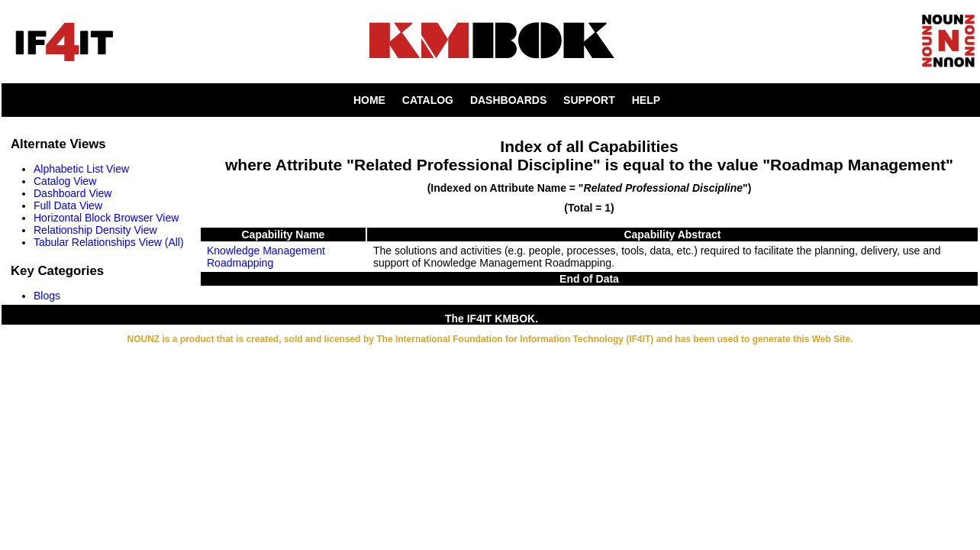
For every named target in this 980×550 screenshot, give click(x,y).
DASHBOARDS (508, 100)
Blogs (47, 296)
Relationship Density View (95, 230)
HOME (369, 100)
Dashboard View (73, 193)
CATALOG (428, 100)
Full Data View (68, 205)
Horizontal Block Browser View (106, 218)
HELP (646, 100)
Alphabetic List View (81, 169)
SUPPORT (589, 100)
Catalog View (65, 181)
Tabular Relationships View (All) (109, 242)
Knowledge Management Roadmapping (266, 257)
